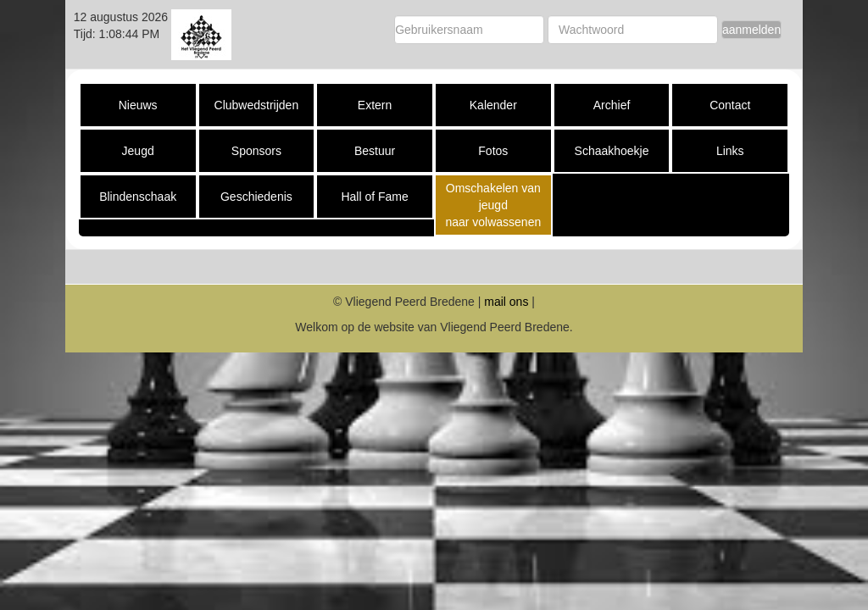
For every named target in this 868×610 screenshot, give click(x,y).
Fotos (493, 151)
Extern (375, 105)
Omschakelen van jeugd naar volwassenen (493, 205)
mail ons (506, 302)
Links (730, 151)
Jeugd (138, 151)
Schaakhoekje (612, 151)
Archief (612, 105)
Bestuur (375, 151)
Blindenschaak (138, 197)
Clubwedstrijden (257, 105)
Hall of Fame (374, 197)
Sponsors (256, 151)
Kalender (493, 105)
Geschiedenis (256, 197)
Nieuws (138, 105)
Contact (730, 105)
